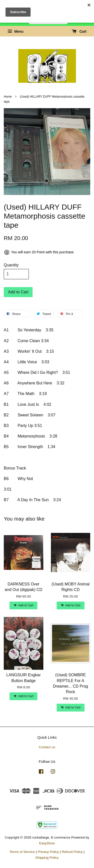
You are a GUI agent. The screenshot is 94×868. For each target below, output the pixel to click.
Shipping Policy (47, 858)
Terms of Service (22, 852)
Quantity (11, 265)
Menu (15, 31)
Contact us (47, 747)
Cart (79, 31)
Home (8, 97)
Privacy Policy (48, 852)
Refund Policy (72, 852)
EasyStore (47, 843)
